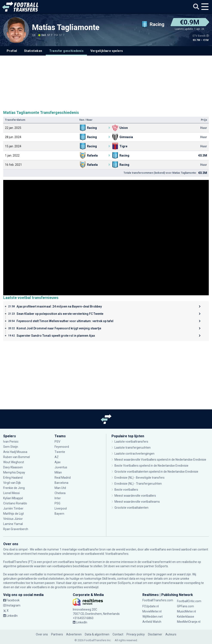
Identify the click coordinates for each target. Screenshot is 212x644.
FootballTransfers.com (158, 600)
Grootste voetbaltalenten (131, 508)
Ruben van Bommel (17, 457)
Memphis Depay (14, 472)
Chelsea (60, 493)
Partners (57, 634)
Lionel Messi (12, 493)
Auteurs (171, 634)
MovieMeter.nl (152, 611)
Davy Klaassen (13, 467)
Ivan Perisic (11, 442)
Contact (118, 634)
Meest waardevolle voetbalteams (137, 502)
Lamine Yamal (13, 524)
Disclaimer (155, 634)
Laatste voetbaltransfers (131, 442)
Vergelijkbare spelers (107, 51)
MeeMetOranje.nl (189, 622)
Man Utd (60, 488)
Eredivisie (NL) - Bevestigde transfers (140, 478)
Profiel (12, 51)
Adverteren (74, 634)
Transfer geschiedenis (66, 51)
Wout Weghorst (14, 462)
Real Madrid (63, 478)
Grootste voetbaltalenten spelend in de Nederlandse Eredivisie (156, 472)
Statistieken (33, 51)
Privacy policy (136, 634)
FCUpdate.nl (151, 606)
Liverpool (61, 508)
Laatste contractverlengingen (134, 454)
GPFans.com (185, 606)
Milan (58, 472)
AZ (57, 457)
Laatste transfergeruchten (133, 448)
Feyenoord (62, 447)
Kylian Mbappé (13, 498)
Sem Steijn (11, 447)
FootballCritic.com (189, 601)
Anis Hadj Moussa (15, 452)
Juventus (61, 467)
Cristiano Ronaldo (15, 503)
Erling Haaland (13, 478)
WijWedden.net (153, 617)
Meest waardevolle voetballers (135, 496)
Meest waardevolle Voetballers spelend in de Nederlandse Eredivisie (160, 460)
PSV (57, 442)
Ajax (58, 462)
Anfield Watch (152, 622)
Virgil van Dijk (12, 483)
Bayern (59, 514)
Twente (60, 452)
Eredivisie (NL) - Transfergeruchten (138, 484)
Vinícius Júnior (13, 519)
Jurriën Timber (13, 508)
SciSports (161, 566)
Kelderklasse (186, 617)
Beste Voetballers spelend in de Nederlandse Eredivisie (151, 466)
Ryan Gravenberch (16, 529)
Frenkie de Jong (14, 488)
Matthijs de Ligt (14, 514)
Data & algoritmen (97, 634)
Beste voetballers (126, 490)
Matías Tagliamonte (66, 27)
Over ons (42, 634)
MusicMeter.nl (186, 611)
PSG (57, 503)
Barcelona (61, 483)
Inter (58, 498)
